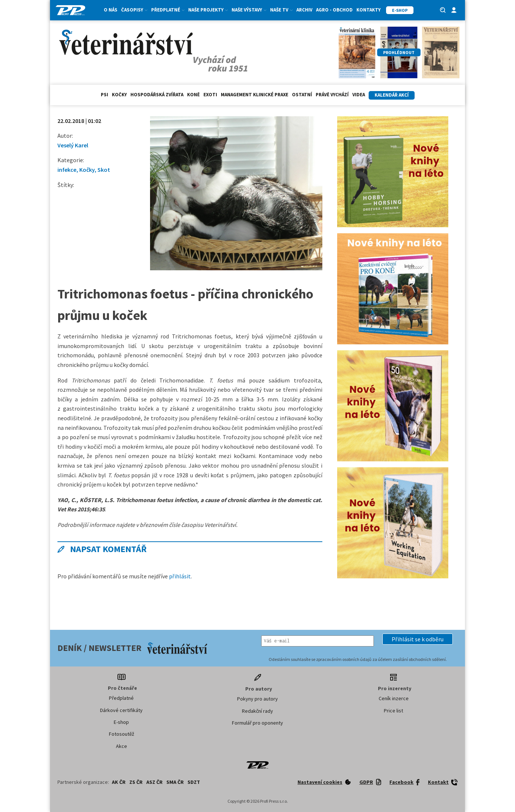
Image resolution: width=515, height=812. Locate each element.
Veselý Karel (73, 145)
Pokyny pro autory (257, 699)
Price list (393, 711)
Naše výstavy (249, 10)
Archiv (304, 10)
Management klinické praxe (255, 95)
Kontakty (368, 10)
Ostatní (302, 95)
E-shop (121, 722)
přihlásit (180, 576)
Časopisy (134, 10)
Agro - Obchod (334, 10)
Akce (122, 746)
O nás (111, 10)
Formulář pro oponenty (257, 723)
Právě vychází (332, 95)
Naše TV (281, 10)
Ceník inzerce (394, 698)
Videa (359, 95)
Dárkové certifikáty (121, 710)
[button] (418, 639)
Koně (193, 95)
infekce (67, 170)
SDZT (194, 782)
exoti (210, 95)
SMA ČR (175, 782)
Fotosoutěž (122, 734)
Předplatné (168, 10)
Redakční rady (257, 711)
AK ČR (119, 782)
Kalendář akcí (392, 95)
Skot (104, 170)
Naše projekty (208, 10)
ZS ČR (136, 782)
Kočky (119, 95)
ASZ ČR (154, 782)
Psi (104, 95)
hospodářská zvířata (157, 95)
